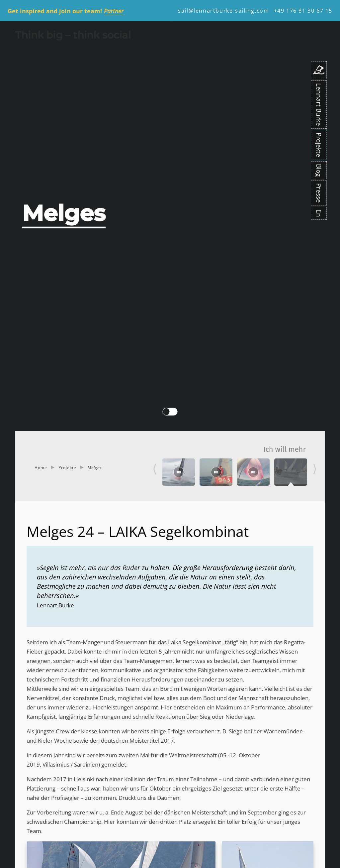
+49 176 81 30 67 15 (303, 11)
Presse (319, 193)
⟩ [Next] (315, 469)
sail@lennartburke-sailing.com (223, 11)
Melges (95, 468)
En (319, 213)
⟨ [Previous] (155, 469)
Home (41, 468)
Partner (114, 11)
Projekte (319, 145)
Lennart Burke (319, 105)
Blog (319, 170)
